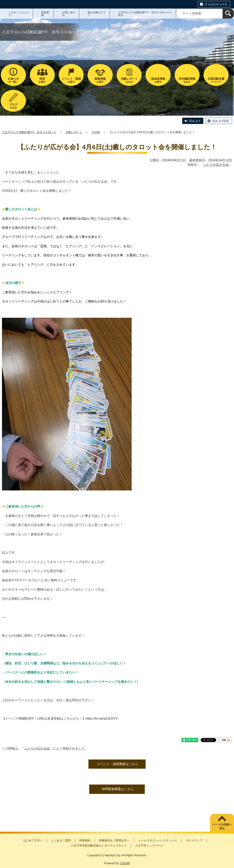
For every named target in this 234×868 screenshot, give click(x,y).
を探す (42, 80)
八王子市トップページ (149, 846)
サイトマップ (194, 840)
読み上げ (195, 121)
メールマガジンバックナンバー (158, 840)
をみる (129, 80)
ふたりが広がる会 (216, 165)
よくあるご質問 (61, 840)
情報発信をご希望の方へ (114, 840)
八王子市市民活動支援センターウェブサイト (99, 846)
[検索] (228, 14)
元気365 (125, 863)
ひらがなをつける (216, 4)
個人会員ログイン (97, 14)
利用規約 (85, 840)
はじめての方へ (33, 840)
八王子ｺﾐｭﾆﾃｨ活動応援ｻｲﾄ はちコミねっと (29, 132)
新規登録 (45, 14)
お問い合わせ (69, 14)
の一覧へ (13, 80)
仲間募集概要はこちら (117, 789)
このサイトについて (19, 14)
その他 (96, 132)
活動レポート (74, 132)
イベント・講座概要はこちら (117, 764)
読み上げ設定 (221, 121)
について (216, 80)
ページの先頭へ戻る (222, 826)
